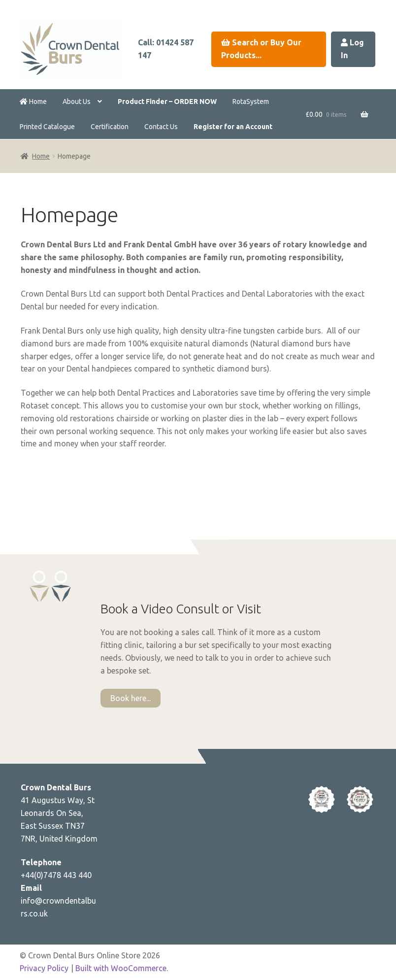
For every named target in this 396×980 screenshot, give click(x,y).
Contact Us (161, 127)
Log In (352, 49)
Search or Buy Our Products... (261, 49)
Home (33, 101)
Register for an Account (233, 127)
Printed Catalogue (47, 127)
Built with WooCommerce (121, 968)
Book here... (131, 698)
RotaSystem (251, 101)
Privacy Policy (44, 968)
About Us (77, 101)
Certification (110, 127)
